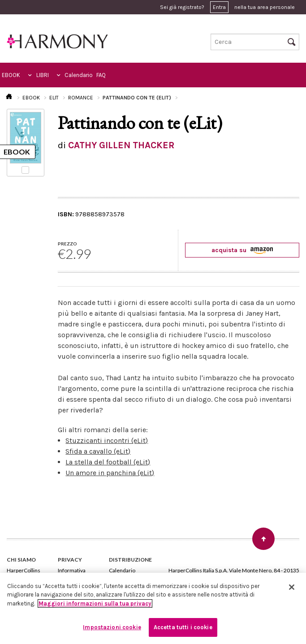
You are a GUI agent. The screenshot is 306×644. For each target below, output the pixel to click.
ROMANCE (81, 98)
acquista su (242, 250)
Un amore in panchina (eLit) (110, 473)
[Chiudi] (292, 587)
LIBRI (43, 75)
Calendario (79, 75)
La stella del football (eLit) (108, 462)
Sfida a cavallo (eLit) (98, 451)
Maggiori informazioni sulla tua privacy (95, 603)
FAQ (101, 75)
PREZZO (67, 244)
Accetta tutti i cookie (183, 627)
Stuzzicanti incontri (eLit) (107, 440)
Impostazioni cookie (112, 627)
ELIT (54, 98)
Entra (219, 7)
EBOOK (11, 75)
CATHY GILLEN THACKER (121, 145)
